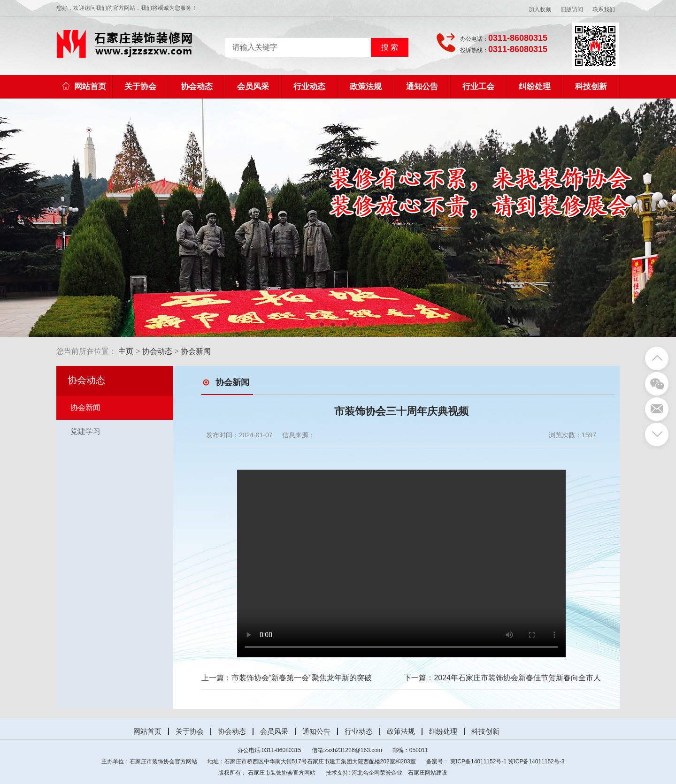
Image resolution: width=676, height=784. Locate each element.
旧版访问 (572, 9)
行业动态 (309, 87)
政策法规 (366, 87)
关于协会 (140, 87)
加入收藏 (540, 9)
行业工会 (478, 87)
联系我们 (604, 9)
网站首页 (84, 87)
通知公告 (422, 87)
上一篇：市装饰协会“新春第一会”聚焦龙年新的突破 (287, 678)
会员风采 (253, 87)
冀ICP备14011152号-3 (536, 761)
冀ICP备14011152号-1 (478, 761)
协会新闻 (196, 351)
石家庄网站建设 (428, 773)
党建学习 (85, 431)
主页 (126, 351)
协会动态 (197, 87)
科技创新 (591, 87)
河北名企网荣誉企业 (377, 773)
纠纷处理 (535, 87)
